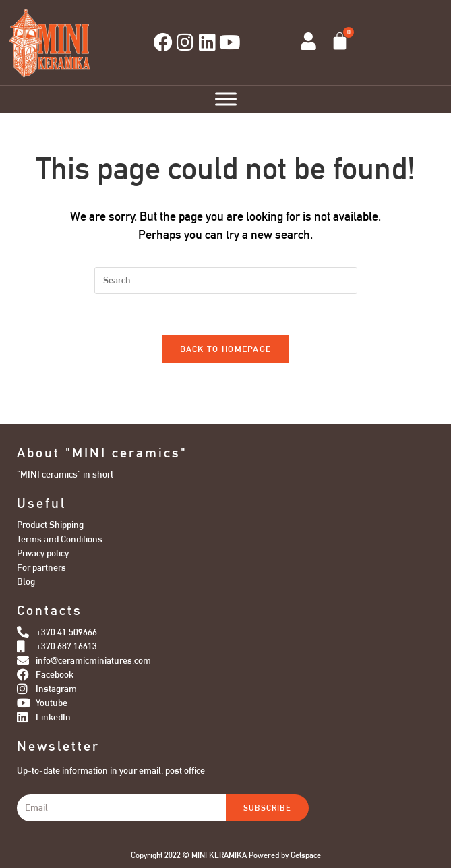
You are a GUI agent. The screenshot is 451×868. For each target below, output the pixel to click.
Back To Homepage (226, 349)
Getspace (306, 855)
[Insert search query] (226, 281)
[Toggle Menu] (226, 99)
